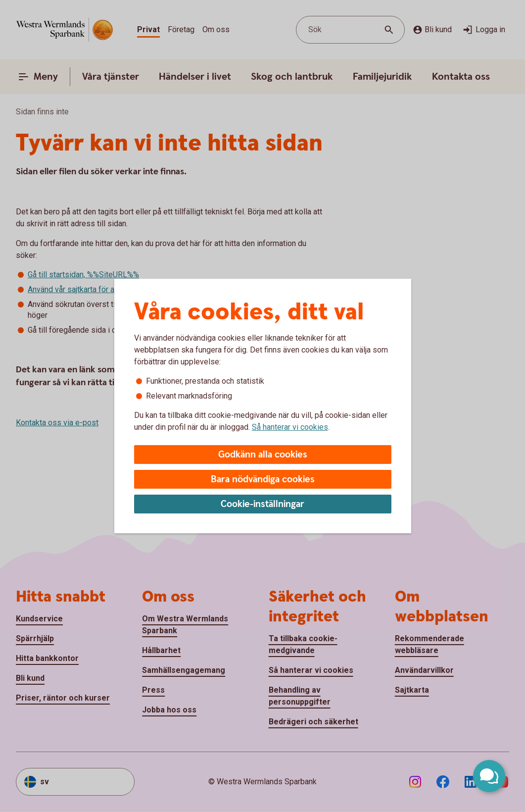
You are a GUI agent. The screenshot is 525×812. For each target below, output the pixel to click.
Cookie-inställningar (262, 504)
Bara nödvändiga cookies (263, 480)
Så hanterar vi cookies (290, 427)
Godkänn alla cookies (263, 455)
